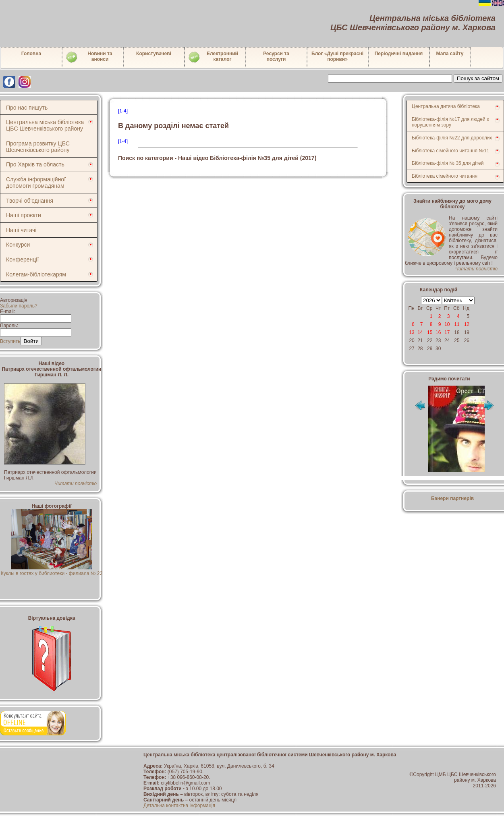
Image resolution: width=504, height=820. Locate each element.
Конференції (22, 259)
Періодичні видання (399, 54)
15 (430, 332)
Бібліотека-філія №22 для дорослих (452, 138)
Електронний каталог (213, 57)
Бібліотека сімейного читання (445, 176)
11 (457, 324)
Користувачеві (154, 54)
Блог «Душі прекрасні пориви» (337, 56)
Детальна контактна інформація (179, 805)
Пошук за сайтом (478, 78)
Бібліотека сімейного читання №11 (451, 151)
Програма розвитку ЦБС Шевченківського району (38, 147)
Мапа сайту (450, 54)
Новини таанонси (89, 57)
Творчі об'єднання (30, 201)
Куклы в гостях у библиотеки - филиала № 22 (52, 571)
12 (467, 324)
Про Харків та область (35, 164)
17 (447, 332)
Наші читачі (21, 230)
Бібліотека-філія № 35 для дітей (448, 163)
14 (420, 332)
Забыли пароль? (19, 306)
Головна (31, 54)
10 (447, 324)
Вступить (10, 341)
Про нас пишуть (27, 108)
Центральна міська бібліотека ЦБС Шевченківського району (45, 125)
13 (412, 332)
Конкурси (18, 245)
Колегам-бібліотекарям (36, 274)
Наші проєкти (24, 215)
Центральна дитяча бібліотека (446, 106)
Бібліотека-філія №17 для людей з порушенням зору (450, 122)
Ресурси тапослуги (276, 56)
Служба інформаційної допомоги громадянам (36, 183)
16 (438, 332)
